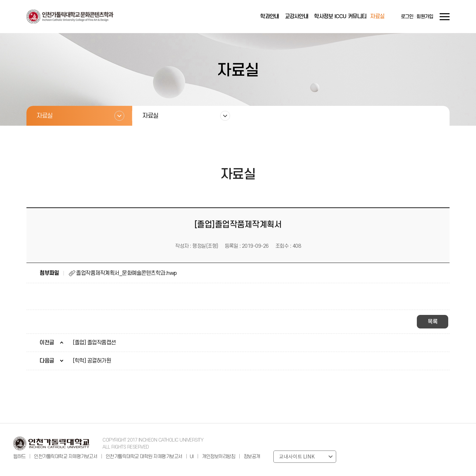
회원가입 (425, 17)
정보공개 (252, 457)
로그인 (407, 17)
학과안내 (270, 17)
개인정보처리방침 (218, 457)
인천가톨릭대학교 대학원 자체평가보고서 (144, 457)
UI (192, 457)
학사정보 (323, 17)
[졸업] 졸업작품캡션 (94, 343)
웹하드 (20, 457)
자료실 (377, 17)
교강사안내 (297, 17)
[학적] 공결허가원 (92, 361)
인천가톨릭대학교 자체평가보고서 (66, 457)
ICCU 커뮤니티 (351, 17)
